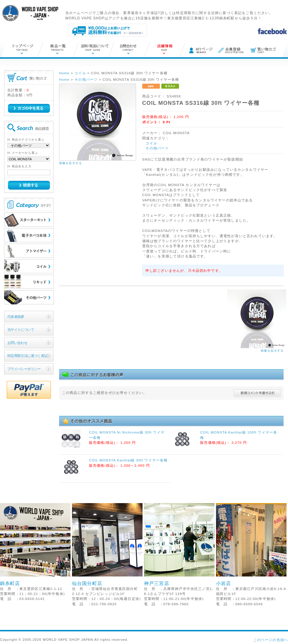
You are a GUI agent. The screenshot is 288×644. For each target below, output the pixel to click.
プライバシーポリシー (24, 369)
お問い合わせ (17, 343)
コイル (151, 143)
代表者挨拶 (16, 317)
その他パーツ (157, 148)
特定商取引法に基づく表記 (27, 356)
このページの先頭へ (271, 640)
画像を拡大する (71, 163)
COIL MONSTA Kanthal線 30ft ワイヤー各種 (128, 460)
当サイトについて (21, 329)
